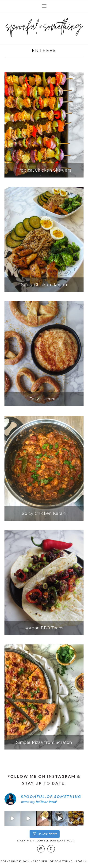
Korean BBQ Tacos (44, 628)
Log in (82, 861)
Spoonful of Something (44, 26)
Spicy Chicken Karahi (44, 513)
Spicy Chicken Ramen (44, 285)
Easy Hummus (44, 399)
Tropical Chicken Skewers (44, 170)
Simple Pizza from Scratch (44, 742)
